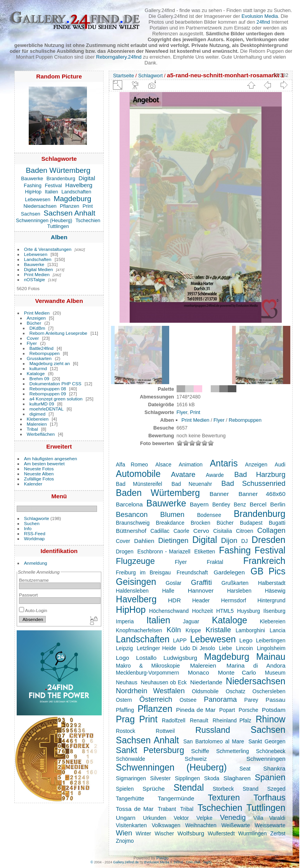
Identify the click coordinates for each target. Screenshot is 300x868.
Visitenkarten (132, 825)
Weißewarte (235, 825)
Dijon (229, 540)
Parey (251, 700)
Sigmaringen (131, 778)
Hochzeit (203, 611)
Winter (144, 833)
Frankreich (264, 561)
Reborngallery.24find (119, 57)
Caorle (181, 531)
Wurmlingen (252, 833)
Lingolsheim (271, 648)
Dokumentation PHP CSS (55, 384)
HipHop (33, 192)
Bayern (199, 504)
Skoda (212, 778)
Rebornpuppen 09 (48, 394)
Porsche (249, 710)
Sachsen (31, 214)
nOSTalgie (35, 279)
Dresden (268, 540)
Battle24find (42, 348)
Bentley (221, 504)
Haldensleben (132, 591)
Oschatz (235, 691)
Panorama (220, 699)
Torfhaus (269, 798)
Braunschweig (133, 523)
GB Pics (268, 571)
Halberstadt (272, 583)
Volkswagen (166, 825)
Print (88, 206)
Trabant (167, 809)
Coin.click (193, 862)
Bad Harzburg (260, 474)
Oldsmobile (205, 691)
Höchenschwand (169, 611)
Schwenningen (266, 759)
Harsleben (239, 591)
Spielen (125, 789)
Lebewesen (37, 199)
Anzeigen (36, 318)
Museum (275, 673)
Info (28, 528)
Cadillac (160, 531)
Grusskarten (39, 358)
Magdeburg (72, 199)
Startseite (123, 76)
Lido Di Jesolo (198, 648)
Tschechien (88, 220)
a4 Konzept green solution (56, 399)
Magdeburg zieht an (50, 363)
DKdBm (37, 328)
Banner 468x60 (262, 494)
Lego (246, 640)
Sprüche (153, 789)
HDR (174, 600)
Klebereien (38, 419)
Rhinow (271, 719)
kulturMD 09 (42, 404)
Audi (280, 464)
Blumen (172, 514)
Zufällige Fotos (39, 479)
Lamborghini (250, 630)
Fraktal (215, 562)
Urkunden (154, 818)
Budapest (251, 523)
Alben (59, 237)
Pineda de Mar (196, 710)
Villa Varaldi (270, 818)
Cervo (201, 531)
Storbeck (223, 789)
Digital (87, 178)
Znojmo (125, 841)
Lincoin (245, 648)
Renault (199, 720)
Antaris (224, 463)
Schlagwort (150, 76)
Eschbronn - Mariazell (164, 551)
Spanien (270, 778)
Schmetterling (232, 751)
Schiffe (200, 751)
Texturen (224, 798)
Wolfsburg (191, 833)
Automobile (138, 474)
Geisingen (136, 582)
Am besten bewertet (44, 464)
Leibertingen (271, 640)
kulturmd (38, 368)
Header (201, 600)
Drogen (125, 551)
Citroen (245, 531)
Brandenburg (61, 178)
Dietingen (173, 540)
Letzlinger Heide (156, 648)
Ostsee (188, 700)
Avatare (183, 474)
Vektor (181, 818)
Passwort (28, 595)
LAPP (180, 640)
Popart (227, 710)
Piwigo (162, 858)
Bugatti (277, 523)
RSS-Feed (35, 533)
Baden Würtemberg (58, 170)
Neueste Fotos (39, 469)
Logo (123, 658)
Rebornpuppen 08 (48, 389)
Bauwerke (32, 178)
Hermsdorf (234, 600)
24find (263, 22)
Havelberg (79, 185)
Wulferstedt (221, 833)
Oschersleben (269, 691)
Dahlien (144, 541)
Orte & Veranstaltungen (48, 249)
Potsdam (274, 710)
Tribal (32, 429)
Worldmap (34, 538)
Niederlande (206, 682)
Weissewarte (270, 825)
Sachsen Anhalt (69, 213)
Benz (240, 504)
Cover (33, 338)
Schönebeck (271, 751)
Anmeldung (36, 563)
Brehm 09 (39, 378)
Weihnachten (201, 825)
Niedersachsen (40, 206)
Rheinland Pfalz (232, 720)
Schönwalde (131, 759)
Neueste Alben (39, 474)
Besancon (132, 514)
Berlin (278, 504)
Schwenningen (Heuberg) (44, 220)
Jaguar (191, 621)
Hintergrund (271, 600)
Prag (126, 719)
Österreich (156, 699)
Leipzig (125, 648)
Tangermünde (176, 798)
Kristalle (218, 630)
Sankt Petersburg (150, 750)
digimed (37, 414)
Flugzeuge (135, 561)
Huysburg (249, 611)
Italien (52, 192)
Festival (53, 185)
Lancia (278, 630)
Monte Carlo (237, 672)
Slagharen (237, 778)
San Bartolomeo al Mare (214, 741)
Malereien (37, 424)
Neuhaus (127, 682)
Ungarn (126, 818)
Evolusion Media (260, 16)
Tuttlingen (58, 226)
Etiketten (205, 551)
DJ (244, 541)
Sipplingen (188, 778)
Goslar (174, 583)
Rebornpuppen (45, 353)
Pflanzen (69, 206)
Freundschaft (192, 572)
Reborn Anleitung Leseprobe (58, 333)
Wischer (164, 833)
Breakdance (170, 523)
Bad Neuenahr (192, 484)
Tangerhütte (130, 798)
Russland (213, 730)
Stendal (189, 788)
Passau (275, 700)
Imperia (125, 621)
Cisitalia (222, 531)
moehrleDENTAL (47, 409)
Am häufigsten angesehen (51, 458)
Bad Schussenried (253, 483)
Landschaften (76, 192)
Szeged (277, 789)
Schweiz (196, 759)
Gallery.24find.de (126, 862)
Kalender (33, 484)
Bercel (258, 504)
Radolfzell (174, 720)
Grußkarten (235, 583)
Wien (124, 833)
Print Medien (37, 274)
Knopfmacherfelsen (139, 630)
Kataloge (36, 373)
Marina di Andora (256, 665)
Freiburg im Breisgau (143, 572)
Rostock (126, 731)
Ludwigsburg (180, 658)
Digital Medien (39, 269)
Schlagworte (37, 518)
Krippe (193, 630)
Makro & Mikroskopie (148, 666)
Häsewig (275, 591)
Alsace (163, 464)
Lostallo (146, 658)
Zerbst (278, 833)
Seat (245, 769)
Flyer (32, 343)
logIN (207, 862)
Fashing (33, 185)
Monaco (199, 672)
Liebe (225, 648)
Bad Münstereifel (139, 484)
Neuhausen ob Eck (164, 682)
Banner (219, 494)
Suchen (32, 523)
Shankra (274, 768)
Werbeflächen (41, 434)
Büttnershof (131, 531)
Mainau (271, 657)
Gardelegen (229, 572)
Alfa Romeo (132, 464)
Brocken (200, 523)
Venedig (233, 817)
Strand (251, 789)
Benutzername (34, 580)
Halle (168, 591)
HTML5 (225, 611)
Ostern (124, 700)
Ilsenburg (275, 611)
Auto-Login (33, 610)
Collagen (271, 530)
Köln (174, 630)
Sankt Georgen (267, 741)
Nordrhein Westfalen (150, 691)
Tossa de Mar (135, 809)
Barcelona (129, 504)
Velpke (204, 818)
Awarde (215, 475)
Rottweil (165, 731)
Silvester (160, 778)
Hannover (201, 591)
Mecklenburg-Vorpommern (148, 673)
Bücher (34, 323)
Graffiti (201, 582)
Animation (190, 464)
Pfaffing (125, 710)
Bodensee (209, 515)
